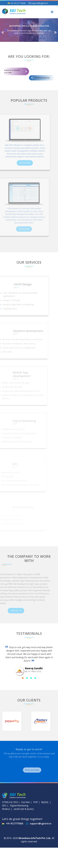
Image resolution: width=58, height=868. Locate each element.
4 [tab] (35, 678)
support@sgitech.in (40, 3)
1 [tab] (23, 678)
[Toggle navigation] (52, 12)
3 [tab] (31, 678)
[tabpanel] (29, 660)
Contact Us (20, 611)
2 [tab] (27, 678)
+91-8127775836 (18, 3)
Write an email (36, 770)
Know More (21, 162)
